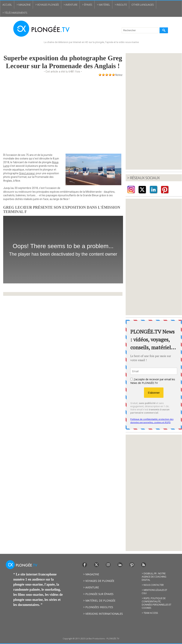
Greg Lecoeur (27, 173)
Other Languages (143, 5)
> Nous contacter (153, 585)
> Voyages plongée (47, 5)
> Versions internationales (103, 614)
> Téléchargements (15, 13)
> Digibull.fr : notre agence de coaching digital (154, 577)
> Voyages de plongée (99, 581)
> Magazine (23, 5)
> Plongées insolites (98, 607)
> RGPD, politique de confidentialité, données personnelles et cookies (157, 603)
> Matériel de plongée (99, 601)
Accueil (7, 5)
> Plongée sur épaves (98, 594)
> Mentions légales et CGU (154, 592)
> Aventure (70, 5)
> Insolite (121, 5)
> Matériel (103, 5)
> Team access (150, 613)
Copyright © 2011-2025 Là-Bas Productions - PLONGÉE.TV (91, 638)
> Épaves (87, 5)
